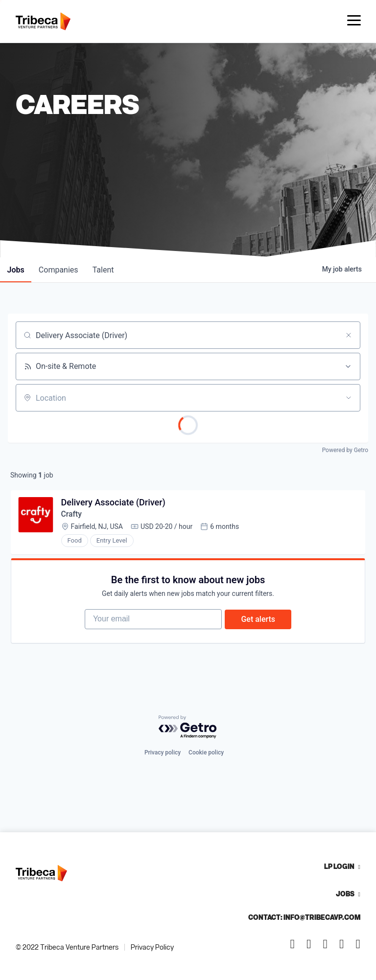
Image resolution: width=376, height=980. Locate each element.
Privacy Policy (152, 947)
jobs (16, 270)
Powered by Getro (345, 450)
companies (60, 270)
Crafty (72, 515)
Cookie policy (206, 752)
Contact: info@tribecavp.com (304, 917)
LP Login (339, 866)
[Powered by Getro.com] (188, 727)
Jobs (345, 894)
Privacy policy (163, 752)
